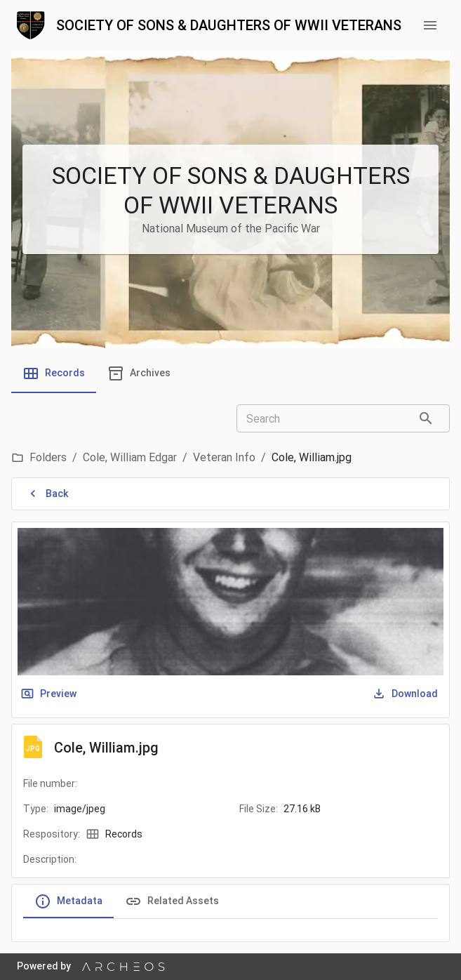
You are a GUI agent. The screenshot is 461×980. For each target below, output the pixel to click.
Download (406, 694)
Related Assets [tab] (172, 901)
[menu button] (430, 25)
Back (48, 494)
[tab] (54, 373)
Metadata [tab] (68, 901)
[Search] (426, 418)
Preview (50, 694)
